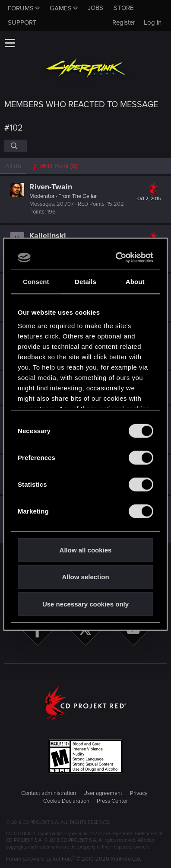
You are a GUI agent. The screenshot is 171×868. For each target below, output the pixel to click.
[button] (10, 43)
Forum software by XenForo (74, 859)
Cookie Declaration (66, 801)
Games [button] (61, 8)
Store (124, 8)
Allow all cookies (86, 550)
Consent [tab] (36, 281)
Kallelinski (48, 236)
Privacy (139, 793)
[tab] (55, 166)
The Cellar (84, 196)
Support (22, 22)
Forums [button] (21, 8)
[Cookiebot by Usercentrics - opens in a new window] (117, 258)
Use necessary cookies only (85, 604)
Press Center (112, 801)
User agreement (103, 793)
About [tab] (135, 281)
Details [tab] (85, 281)
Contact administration (49, 793)
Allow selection (85, 577)
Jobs (95, 8)
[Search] (16, 146)
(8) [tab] (13, 166)
